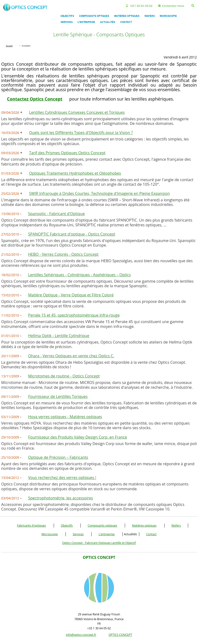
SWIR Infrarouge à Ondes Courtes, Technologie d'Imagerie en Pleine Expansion (99, 193)
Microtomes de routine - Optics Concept (64, 376)
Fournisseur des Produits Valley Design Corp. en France (78, 437)
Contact (151, 534)
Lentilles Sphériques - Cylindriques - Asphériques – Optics (79, 275)
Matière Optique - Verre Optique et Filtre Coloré (71, 295)
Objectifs (67, 526)
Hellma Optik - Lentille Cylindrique (59, 336)
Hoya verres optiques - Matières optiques (65, 417)
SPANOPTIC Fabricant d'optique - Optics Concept (72, 234)
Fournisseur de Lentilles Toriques (58, 396)
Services (78, 534)
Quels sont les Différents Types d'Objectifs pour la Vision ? (81, 133)
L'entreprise (107, 534)
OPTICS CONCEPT (120, 635)
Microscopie (50, 534)
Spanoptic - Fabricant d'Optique (56, 214)
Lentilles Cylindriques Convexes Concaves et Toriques (77, 112)
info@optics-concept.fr (81, 635)
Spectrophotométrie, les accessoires (61, 498)
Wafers (176, 526)
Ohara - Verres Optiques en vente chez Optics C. (71, 356)
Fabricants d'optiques (31, 526)
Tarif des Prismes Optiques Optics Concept (67, 153)
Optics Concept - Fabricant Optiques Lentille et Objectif (99, 543)
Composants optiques (102, 526)
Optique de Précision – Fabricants (58, 457)
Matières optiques (144, 526)
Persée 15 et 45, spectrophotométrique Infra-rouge (74, 315)
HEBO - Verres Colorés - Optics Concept (63, 254)
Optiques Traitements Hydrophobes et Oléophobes (75, 173)
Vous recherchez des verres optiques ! (62, 478)
